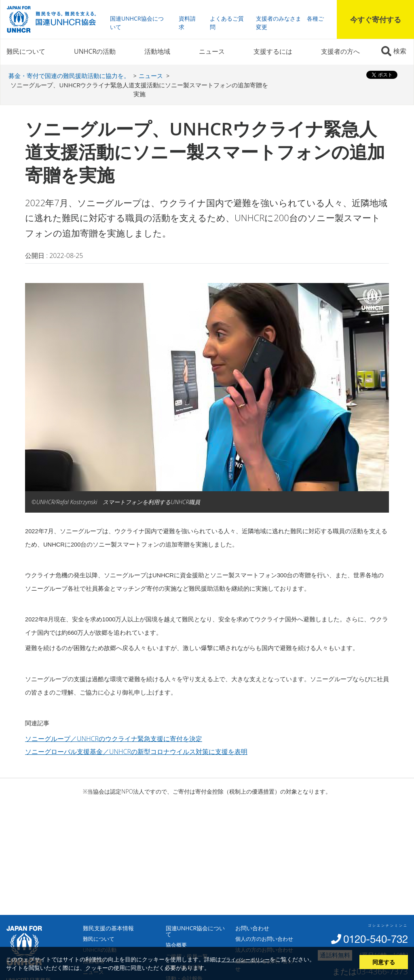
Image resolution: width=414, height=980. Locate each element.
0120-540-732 (376, 939)
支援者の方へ (340, 51)
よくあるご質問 (227, 23)
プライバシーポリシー (245, 959)
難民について (26, 51)
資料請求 (187, 23)
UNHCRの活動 (95, 51)
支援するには (273, 51)
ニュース (212, 51)
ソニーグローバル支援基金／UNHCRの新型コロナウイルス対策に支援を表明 (136, 752)
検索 (400, 51)
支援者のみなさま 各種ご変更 (290, 23)
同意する (384, 962)
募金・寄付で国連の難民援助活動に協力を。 (69, 76)
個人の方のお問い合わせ (264, 939)
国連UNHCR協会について (137, 23)
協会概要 (176, 945)
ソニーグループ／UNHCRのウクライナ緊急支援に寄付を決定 (114, 739)
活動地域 (157, 51)
